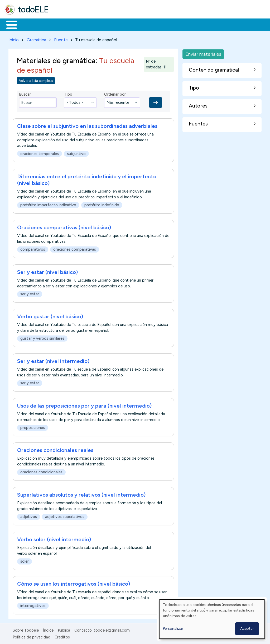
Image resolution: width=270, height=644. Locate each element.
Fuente (61, 39)
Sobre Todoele (26, 629)
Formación (64, 24)
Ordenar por (115, 93)
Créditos (62, 636)
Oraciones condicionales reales (55, 449)
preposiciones (33, 427)
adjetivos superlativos (65, 516)
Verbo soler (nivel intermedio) (54, 538)
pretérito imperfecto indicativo (48, 204)
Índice (48, 629)
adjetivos (29, 516)
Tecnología (158, 24)
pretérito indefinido (102, 204)
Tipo (68, 93)
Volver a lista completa (36, 80)
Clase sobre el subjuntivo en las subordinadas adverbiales (87, 125)
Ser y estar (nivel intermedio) (53, 360)
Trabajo (95, 24)
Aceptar (247, 629)
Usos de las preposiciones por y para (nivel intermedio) (84, 405)
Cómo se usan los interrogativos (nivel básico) (74, 583)
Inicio (9, 24)
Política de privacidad (32, 636)
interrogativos (33, 605)
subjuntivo (76, 153)
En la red (125, 24)
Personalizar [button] (173, 629)
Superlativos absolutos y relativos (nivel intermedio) (81, 494)
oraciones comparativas (75, 249)
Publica (64, 629)
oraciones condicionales (41, 471)
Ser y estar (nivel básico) (47, 271)
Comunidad (193, 24)
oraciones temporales (40, 153)
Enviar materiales (203, 53)
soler (25, 560)
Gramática (36, 39)
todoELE (33, 10)
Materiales (30, 24)
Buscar (217, 24)
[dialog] (212, 619)
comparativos (33, 249)
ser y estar (30, 293)
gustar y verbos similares (42, 338)
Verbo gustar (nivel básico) (50, 316)
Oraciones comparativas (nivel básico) (64, 227)
